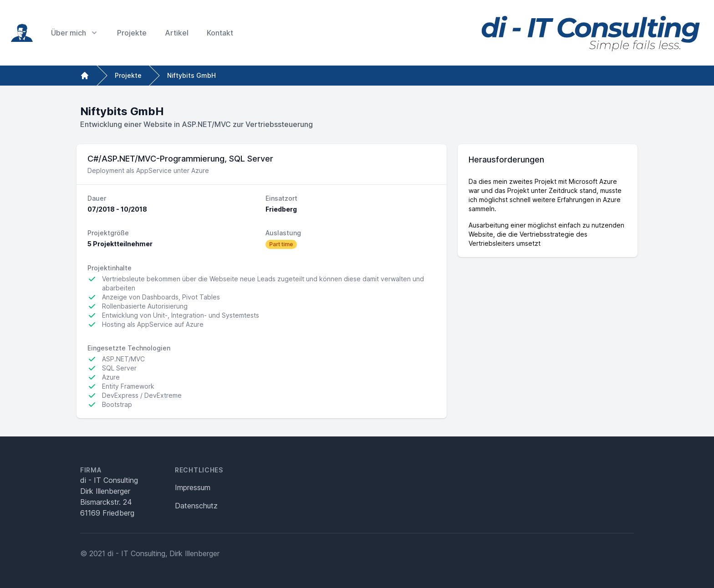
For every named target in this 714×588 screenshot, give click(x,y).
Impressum (193, 487)
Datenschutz (196, 506)
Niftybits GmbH (191, 75)
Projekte (132, 33)
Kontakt (220, 33)
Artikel (177, 33)
